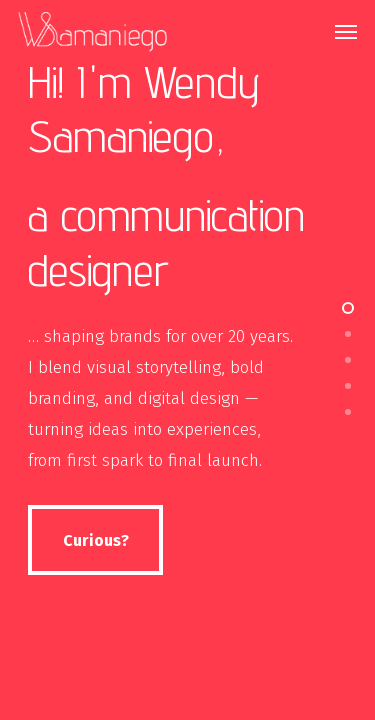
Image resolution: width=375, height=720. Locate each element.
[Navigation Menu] (346, 32)
